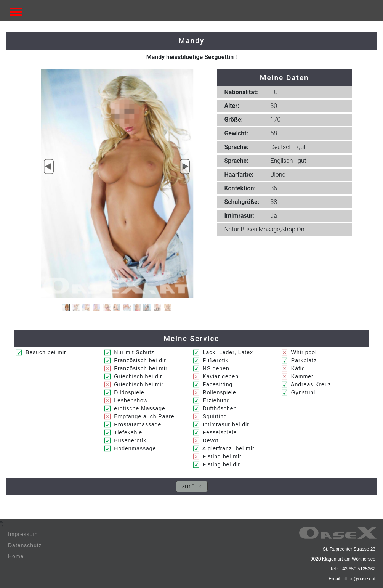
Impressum (23, 534)
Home (16, 556)
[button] (49, 167)
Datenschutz (25, 545)
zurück (192, 486)
